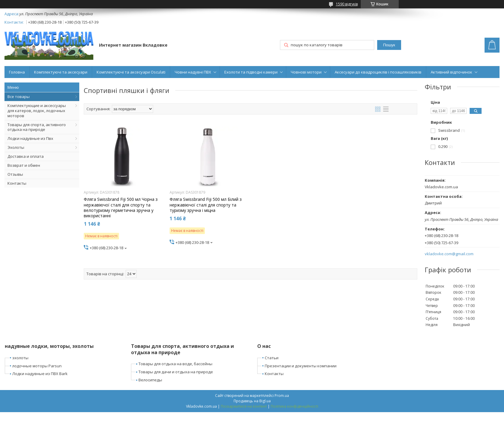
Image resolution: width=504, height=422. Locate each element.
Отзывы (15, 174)
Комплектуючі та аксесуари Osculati (131, 72)
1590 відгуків (347, 4)
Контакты (17, 183)
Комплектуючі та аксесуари (61, 72)
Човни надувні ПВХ (193, 72)
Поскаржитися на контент (244, 406)
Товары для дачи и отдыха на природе (176, 372)
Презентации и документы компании (301, 366)
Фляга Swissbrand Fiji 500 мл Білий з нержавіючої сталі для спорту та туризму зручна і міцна (206, 205)
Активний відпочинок (452, 72)
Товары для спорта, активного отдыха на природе (37, 127)
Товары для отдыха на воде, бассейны (175, 364)
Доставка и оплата (26, 156)
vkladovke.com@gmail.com (449, 254)
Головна (17, 72)
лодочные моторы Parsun (37, 366)
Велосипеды (150, 380)
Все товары (19, 97)
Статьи (272, 358)
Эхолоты (16, 147)
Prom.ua (282, 396)
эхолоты (20, 358)
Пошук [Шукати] (389, 45)
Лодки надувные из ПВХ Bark (40, 374)
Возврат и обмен (24, 165)
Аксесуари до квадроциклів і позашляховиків (378, 72)
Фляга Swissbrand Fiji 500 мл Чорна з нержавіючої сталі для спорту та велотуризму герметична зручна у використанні (121, 208)
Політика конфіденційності (294, 406)
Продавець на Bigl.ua (252, 401)
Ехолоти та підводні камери (251, 72)
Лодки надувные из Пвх (30, 138)
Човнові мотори (306, 72)
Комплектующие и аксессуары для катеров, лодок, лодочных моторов (37, 111)
